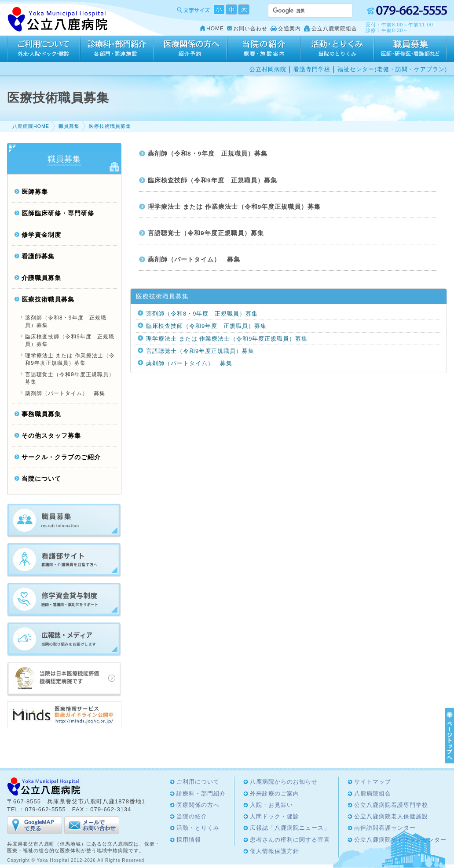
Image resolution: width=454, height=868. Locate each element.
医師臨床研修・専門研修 (58, 213)
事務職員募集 (41, 414)
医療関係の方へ (190, 49)
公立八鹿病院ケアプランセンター (400, 840)
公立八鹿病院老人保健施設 (391, 816)
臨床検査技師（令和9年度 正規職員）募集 (212, 180)
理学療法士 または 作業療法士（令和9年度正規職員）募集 (234, 207)
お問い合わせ (250, 29)
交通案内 (289, 29)
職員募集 (69, 126)
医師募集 (35, 192)
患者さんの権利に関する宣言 (290, 840)
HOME (215, 29)
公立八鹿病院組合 (334, 29)
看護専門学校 (312, 69)
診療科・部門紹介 (117, 49)
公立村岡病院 (268, 69)
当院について (41, 479)
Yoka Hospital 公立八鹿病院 (58, 20)
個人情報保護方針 (275, 851)
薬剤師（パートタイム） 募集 (194, 260)
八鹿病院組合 (373, 794)
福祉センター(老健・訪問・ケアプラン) (392, 69)
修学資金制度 (41, 235)
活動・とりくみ (337, 49)
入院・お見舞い (271, 805)
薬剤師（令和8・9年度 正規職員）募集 (208, 154)
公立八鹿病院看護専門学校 (391, 805)
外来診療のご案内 (275, 794)
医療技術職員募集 (110, 126)
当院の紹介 (264, 49)
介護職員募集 (41, 278)
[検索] (300, 11)
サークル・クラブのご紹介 (61, 457)
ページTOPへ (448, 736)
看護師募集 (38, 256)
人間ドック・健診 (275, 816)
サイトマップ (373, 782)
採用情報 (410, 49)
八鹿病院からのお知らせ (284, 782)
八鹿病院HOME (31, 126)
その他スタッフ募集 (51, 436)
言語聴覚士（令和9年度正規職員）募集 (206, 233)
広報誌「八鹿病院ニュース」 (290, 828)
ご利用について (44, 49)
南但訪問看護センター (385, 828)
